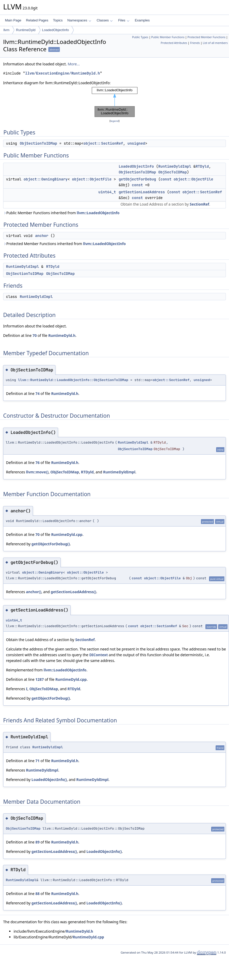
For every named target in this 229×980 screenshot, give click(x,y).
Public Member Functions (168, 37)
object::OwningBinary (46, 179)
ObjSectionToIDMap (38, 143)
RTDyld (202, 166)
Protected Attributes (174, 43)
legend (115, 121)
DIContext (99, 655)
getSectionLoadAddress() (74, 592)
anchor (42, 236)
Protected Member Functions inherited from (65, 244)
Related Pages (37, 20)
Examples (142, 20)
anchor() (33, 592)
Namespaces (79, 20)
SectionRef (199, 204)
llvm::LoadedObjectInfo (98, 213)
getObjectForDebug (137, 179)
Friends (195, 43)
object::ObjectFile (92, 179)
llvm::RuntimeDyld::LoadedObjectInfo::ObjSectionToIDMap (73, 380)
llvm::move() (37, 472)
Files (124, 20)
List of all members (215, 43)
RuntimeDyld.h (62, 335)
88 (37, 894)
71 (37, 761)
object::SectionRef (103, 143)
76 (37, 463)
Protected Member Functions (206, 37)
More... (74, 64)
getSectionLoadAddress (142, 192)
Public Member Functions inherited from (61, 213)
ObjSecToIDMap (173, 172)
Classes (105, 20)
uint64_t (107, 192)
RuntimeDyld (26, 30)
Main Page (13, 20)
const (166, 179)
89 (37, 842)
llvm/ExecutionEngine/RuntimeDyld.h (63, 73)
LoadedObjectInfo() (49, 780)
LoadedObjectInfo (56, 30)
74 (37, 393)
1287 (40, 679)
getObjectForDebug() (51, 544)
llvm (6, 30)
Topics (58, 20)
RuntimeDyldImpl (175, 166)
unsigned (136, 143)
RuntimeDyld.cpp (67, 534)
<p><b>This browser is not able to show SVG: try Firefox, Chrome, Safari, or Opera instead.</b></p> (115, 102)
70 (35, 335)
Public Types (140, 37)
